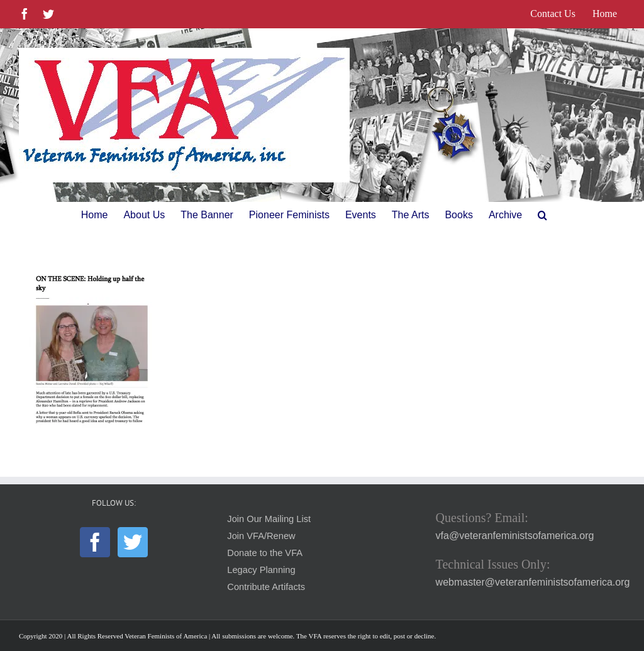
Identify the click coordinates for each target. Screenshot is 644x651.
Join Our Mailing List (269, 519)
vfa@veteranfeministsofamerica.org (515, 536)
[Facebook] (95, 542)
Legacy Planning (261, 570)
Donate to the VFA (265, 553)
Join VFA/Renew (261, 536)
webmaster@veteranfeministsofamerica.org (533, 582)
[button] (542, 215)
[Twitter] (133, 542)
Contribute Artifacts (266, 587)
